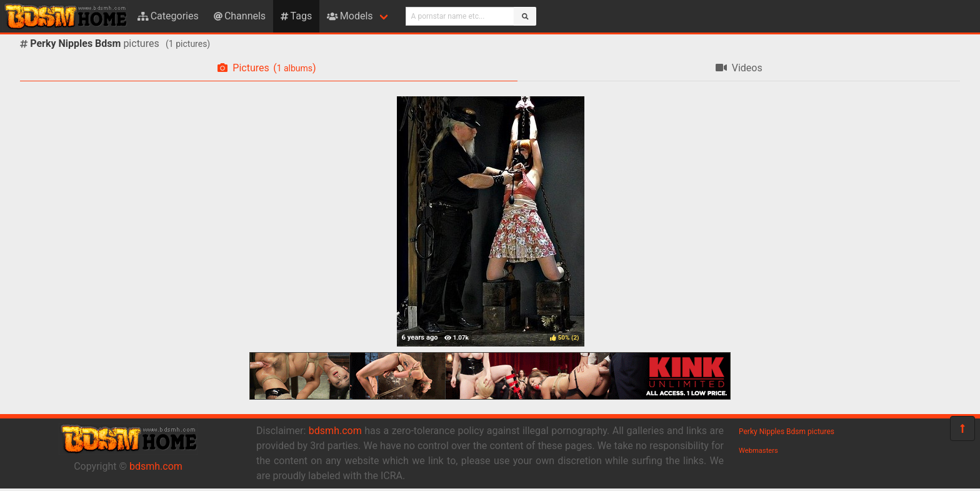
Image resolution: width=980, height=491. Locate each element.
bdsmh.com (156, 466)
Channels (240, 16)
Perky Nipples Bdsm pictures (787, 432)
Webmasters (758, 451)
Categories (168, 16)
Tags (296, 16)
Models (350, 16)
